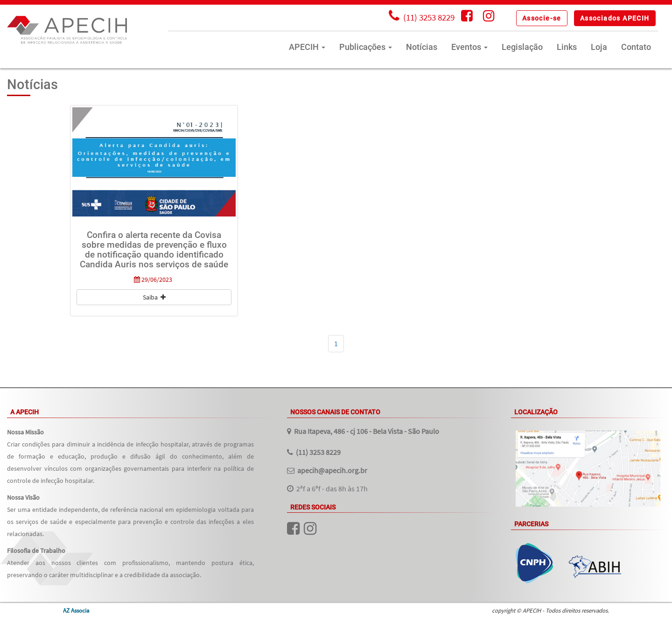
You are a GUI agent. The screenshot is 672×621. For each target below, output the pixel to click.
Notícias (422, 47)
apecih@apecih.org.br (332, 470)
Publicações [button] (366, 47)
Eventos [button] (469, 47)
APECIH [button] (307, 47)
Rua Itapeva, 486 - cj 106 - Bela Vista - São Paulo (367, 431)
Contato (636, 47)
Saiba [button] (154, 297)
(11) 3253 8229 (318, 452)
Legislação (522, 47)
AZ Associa (76, 610)
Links (567, 47)
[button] (542, 18)
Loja (599, 47)
